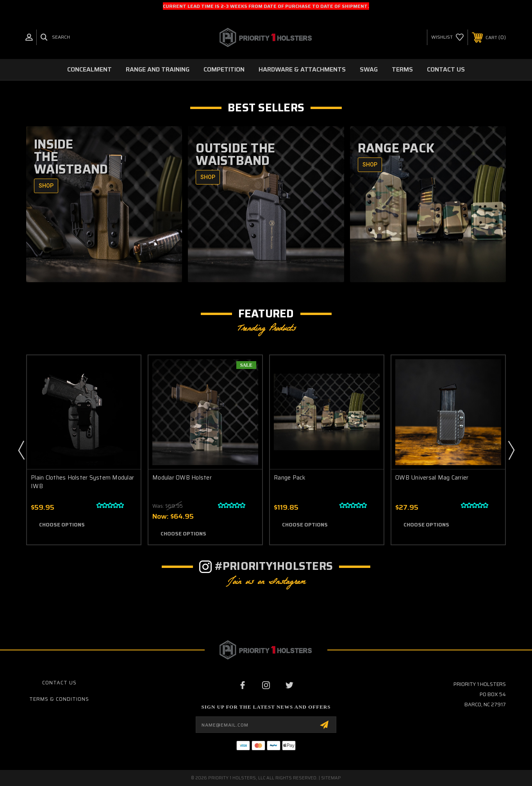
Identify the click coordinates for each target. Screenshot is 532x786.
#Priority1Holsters (274, 566)
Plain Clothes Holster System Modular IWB (82, 482)
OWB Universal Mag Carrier (432, 478)
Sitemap (331, 778)
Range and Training (158, 69)
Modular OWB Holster (182, 478)
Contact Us (446, 69)
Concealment (89, 69)
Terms (402, 69)
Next (511, 450)
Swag (369, 69)
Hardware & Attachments (302, 69)
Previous (21, 450)
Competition (224, 69)
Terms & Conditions (59, 699)
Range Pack (290, 478)
